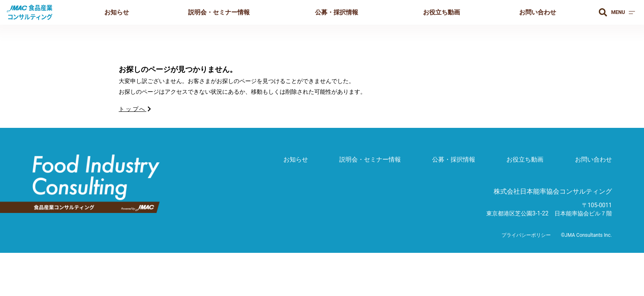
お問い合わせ (538, 12)
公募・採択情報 (337, 12)
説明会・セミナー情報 (219, 12)
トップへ (136, 109)
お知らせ (117, 12)
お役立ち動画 (442, 12)
